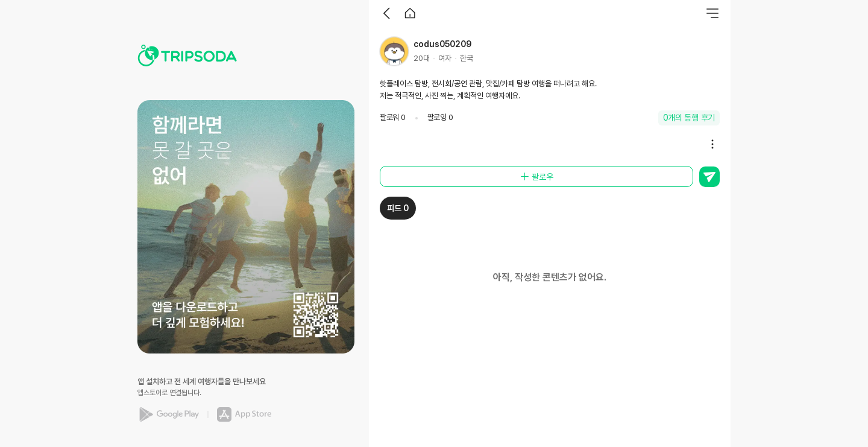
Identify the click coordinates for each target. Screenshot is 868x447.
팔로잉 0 (440, 117)
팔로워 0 (393, 117)
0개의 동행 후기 (689, 118)
